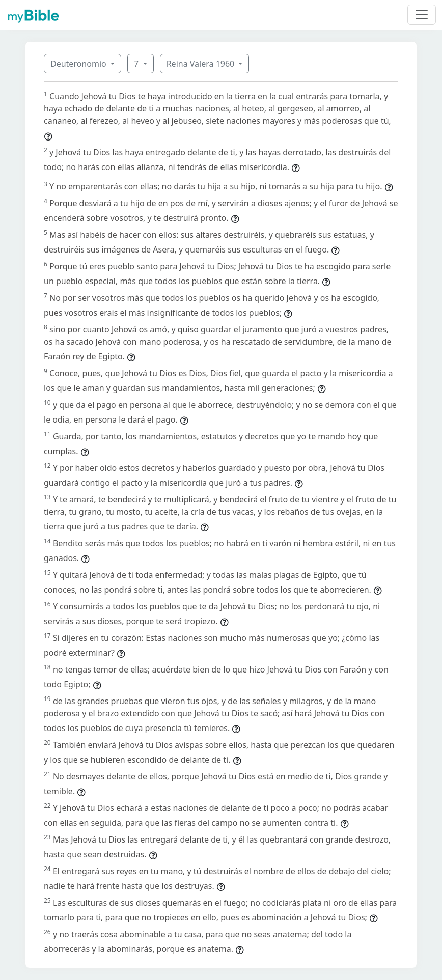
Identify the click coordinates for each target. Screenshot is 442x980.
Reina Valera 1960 (202, 64)
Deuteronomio (79, 64)
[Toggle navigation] (422, 15)
